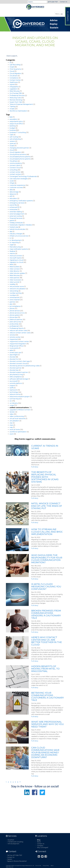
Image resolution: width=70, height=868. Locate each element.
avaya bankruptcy (16, 121)
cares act (13, 143)
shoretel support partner (19, 372)
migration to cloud (16, 262)
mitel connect (15, 269)
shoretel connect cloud (18, 364)
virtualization (14, 421)
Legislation (13, 89)
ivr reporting (14, 242)
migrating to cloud (16, 260)
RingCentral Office (16, 346)
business (13, 130)
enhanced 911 (14, 207)
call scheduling (15, 139)
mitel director (15, 271)
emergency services (17, 203)
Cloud (12, 71)
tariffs (12, 388)
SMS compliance (16, 377)
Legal (12, 245)
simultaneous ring (16, 375)
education (13, 198)
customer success (16, 187)
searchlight (14, 355)
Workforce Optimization (18, 111)
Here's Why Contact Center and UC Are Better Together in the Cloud (47, 641)
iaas (11, 231)
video (12, 414)
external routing (16, 216)
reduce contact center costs (20, 333)
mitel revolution (15, 280)
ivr (10, 238)
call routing (14, 137)
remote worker (15, 337)
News (39, 842)
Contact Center (15, 80)
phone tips (13, 317)
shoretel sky (14, 370)
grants (12, 220)
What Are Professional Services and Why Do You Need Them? (47, 724)
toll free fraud (15, 399)
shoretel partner (16, 368)
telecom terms (15, 394)
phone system (15, 315)
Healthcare (14, 82)
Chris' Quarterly (15, 69)
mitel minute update (17, 273)
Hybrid (12, 84)
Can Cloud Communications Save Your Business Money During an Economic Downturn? (45, 753)
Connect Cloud (15, 168)
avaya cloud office (16, 124)
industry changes (16, 234)
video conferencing (17, 416)
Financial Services (16, 218)
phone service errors (17, 313)
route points (14, 348)
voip (11, 427)
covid (11, 181)
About (52, 866)
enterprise (13, 209)
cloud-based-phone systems (20, 159)
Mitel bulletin (14, 267)
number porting (16, 293)
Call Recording (15, 65)
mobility (12, 284)
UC (11, 401)
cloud (12, 150)
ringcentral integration (18, 344)
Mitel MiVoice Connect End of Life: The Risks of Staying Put (47, 506)
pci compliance (15, 306)
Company (40, 846)
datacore (13, 194)
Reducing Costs (15, 98)
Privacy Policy (46, 866)
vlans (11, 425)
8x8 (11, 117)
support (13, 386)
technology (14, 392)
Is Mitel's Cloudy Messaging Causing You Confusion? (46, 587)
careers (12, 141)
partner (12, 302)
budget (12, 128)
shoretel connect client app (20, 361)
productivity (14, 324)
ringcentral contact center (19, 342)
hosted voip (14, 227)
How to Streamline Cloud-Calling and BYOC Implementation (47, 532)
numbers (13, 295)
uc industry (14, 403)
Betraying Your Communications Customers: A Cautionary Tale (48, 696)
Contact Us (64, 2)
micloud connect (16, 256)
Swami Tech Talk (16, 102)
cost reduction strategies (19, 179)
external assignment (17, 214)
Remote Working (16, 100)
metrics (12, 253)
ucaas (12, 405)
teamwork (13, 390)
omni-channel (15, 300)
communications (16, 163)
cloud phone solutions (18, 154)
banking (13, 126)
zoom (12, 434)
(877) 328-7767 (53, 2)
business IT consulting (18, 132)
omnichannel (14, 298)
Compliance (14, 78)
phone (12, 309)
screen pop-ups (15, 353)
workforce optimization (18, 432)
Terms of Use (38, 866)
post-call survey (15, 322)
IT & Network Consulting (15, 842)
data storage (14, 192)
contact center (15, 172)
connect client (15, 165)
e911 (11, 196)
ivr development (16, 240)
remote (12, 335)
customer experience (17, 185)
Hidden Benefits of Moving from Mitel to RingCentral (45, 669)
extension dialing (16, 212)
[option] (35, 24)
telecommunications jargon (20, 397)
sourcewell (14, 381)
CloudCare (13, 76)
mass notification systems (19, 249)
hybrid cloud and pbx (17, 229)
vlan (11, 423)
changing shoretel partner (19, 148)
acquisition (13, 119)
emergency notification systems (21, 201)
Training (13, 107)
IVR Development (13, 844)
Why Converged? (43, 848)
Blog (39, 840)
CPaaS (12, 183)
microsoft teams (15, 258)
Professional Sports (17, 328)
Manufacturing (15, 247)
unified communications (19, 408)
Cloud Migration (15, 73)
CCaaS (12, 67)
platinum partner (16, 320)
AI (10, 62)
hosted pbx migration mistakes (21, 225)
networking (14, 291)
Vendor (12, 412)
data (11, 190)
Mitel (11, 264)
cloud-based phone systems (20, 157)
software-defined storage (19, 379)
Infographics (14, 87)
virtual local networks (17, 419)
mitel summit (14, 282)
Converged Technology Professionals (23, 176)
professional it (15, 326)
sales (11, 350)
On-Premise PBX (16, 93)
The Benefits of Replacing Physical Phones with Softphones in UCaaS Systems (45, 477)
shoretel (13, 357)
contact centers (15, 174)
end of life (13, 205)
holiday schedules (16, 223)
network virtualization (18, 289)
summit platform (16, 383)
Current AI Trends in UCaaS (45, 447)
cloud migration (15, 152)
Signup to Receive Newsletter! (17, 861)
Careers (10, 859)
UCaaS (12, 109)
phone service (15, 311)
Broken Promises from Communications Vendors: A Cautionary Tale (46, 614)
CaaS (11, 135)
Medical (12, 251)
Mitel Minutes (15, 91)
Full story (35, 467)
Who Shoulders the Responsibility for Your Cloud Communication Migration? (47, 559)
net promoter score (17, 287)
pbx (11, 304)
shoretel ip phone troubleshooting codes (25, 366)
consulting (13, 170)
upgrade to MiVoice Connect (20, 410)
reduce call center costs (18, 331)
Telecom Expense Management (21, 104)
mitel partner (14, 278)
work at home (15, 430)
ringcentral (14, 339)
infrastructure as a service (19, 236)
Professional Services (17, 96)
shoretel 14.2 (14, 359)
